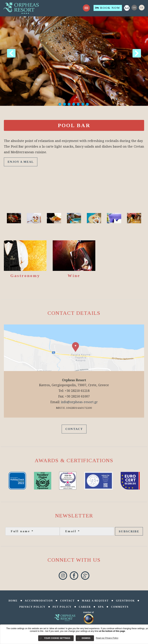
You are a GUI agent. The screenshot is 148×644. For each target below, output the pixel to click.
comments (120, 607)
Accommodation (39, 601)
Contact (74, 429)
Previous (11, 53)
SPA (101, 607)
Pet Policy (62, 607)
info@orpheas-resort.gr (79, 402)
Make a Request (95, 601)
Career (85, 607)
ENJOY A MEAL (21, 162)
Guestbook (125, 601)
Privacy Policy (32, 607)
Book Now (108, 8)
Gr (142, 8)
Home (13, 601)
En (134, 8)
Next (137, 53)
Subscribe (129, 531)
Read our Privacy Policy (107, 638)
